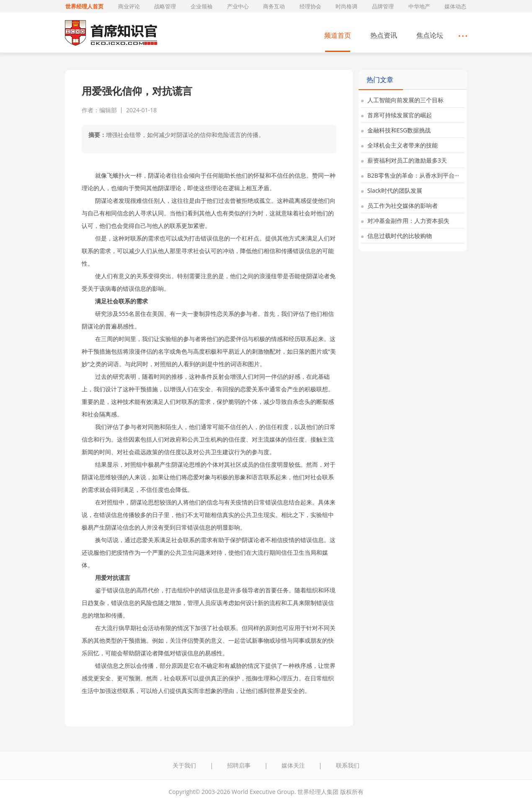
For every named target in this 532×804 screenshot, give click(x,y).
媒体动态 (455, 6)
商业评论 (129, 6)
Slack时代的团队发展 (392, 190)
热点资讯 (384, 35)
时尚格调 (346, 6)
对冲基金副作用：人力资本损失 (405, 221)
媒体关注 (293, 765)
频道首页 (338, 35)
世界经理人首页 (84, 6)
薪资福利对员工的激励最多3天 (404, 160)
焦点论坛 (430, 35)
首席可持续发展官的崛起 (396, 115)
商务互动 (274, 6)
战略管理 (165, 6)
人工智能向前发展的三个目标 (402, 100)
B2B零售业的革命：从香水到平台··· (410, 175)
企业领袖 (201, 6)
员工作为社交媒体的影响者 (399, 206)
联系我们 (348, 765)
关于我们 (184, 765)
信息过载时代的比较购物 (396, 236)
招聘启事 (239, 765)
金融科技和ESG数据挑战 (396, 130)
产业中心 (238, 6)
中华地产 (419, 6)
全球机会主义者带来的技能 (399, 145)
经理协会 (310, 6)
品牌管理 (383, 6)
